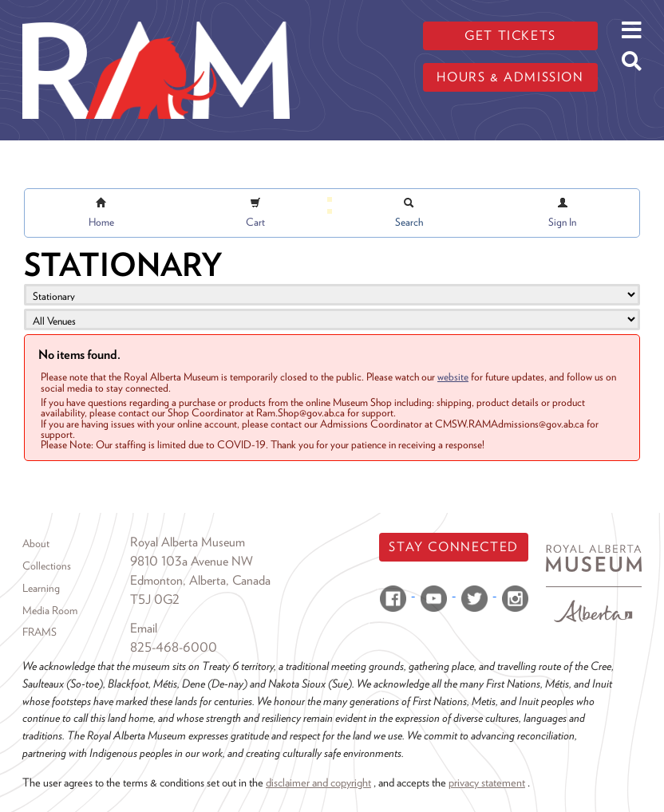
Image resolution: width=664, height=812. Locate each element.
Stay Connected (453, 547)
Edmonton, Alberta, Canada (200, 580)
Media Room (50, 610)
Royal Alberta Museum (188, 542)
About (36, 543)
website (453, 376)
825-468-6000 (174, 647)
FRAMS (40, 632)
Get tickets (510, 35)
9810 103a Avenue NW (192, 561)
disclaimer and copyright (318, 782)
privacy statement (487, 782)
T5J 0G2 (155, 599)
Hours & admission (510, 77)
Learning (41, 588)
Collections (47, 566)
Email (144, 628)
